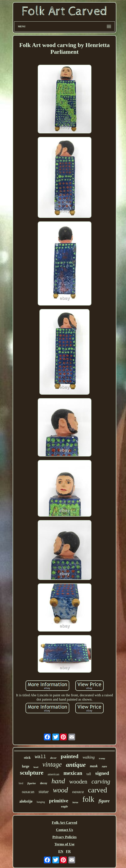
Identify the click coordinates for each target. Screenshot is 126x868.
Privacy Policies (64, 837)
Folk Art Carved (65, 823)
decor (53, 758)
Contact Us (64, 830)
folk (88, 799)
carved (98, 790)
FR (68, 851)
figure (104, 801)
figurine (32, 783)
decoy (44, 783)
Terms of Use (64, 844)
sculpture (32, 773)
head (36, 767)
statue (44, 792)
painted (70, 756)
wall (40, 757)
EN (61, 851)
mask (94, 766)
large (26, 766)
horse (75, 802)
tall (89, 774)
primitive (59, 801)
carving (101, 781)
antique (76, 765)
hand (58, 781)
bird (21, 783)
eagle (64, 806)
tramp (102, 758)
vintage (52, 764)
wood (60, 790)
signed (102, 773)
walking (89, 757)
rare (104, 766)
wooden (78, 782)
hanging (41, 802)
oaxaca (78, 792)
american (54, 774)
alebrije (26, 801)
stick (27, 758)
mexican (73, 773)
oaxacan (28, 792)
